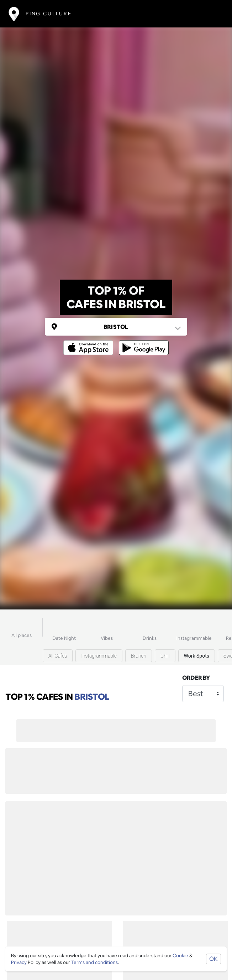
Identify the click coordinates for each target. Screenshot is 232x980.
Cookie (180, 956)
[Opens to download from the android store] (142, 343)
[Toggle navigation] (213, 14)
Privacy (19, 962)
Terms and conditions (94, 962)
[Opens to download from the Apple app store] (90, 343)
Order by (196, 678)
